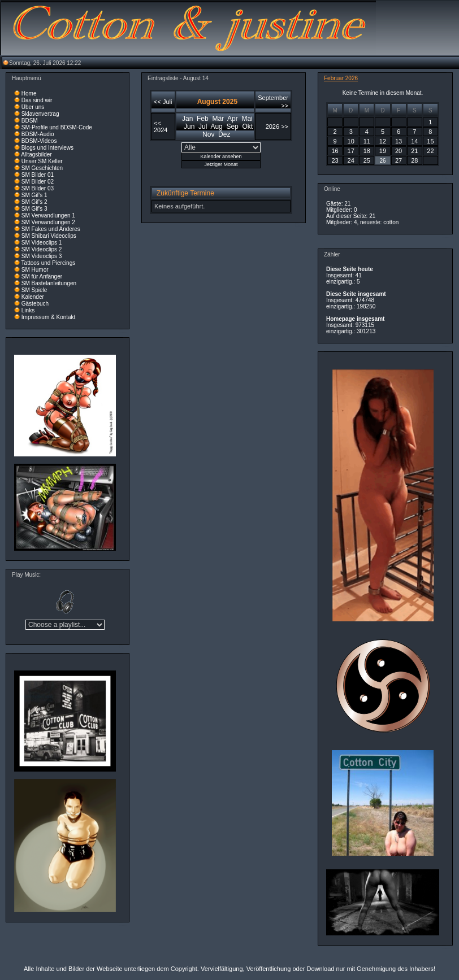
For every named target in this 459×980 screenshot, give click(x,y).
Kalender (33, 297)
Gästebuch (35, 304)
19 (383, 151)
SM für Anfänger (42, 276)
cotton (391, 222)
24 (351, 160)
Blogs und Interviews (47, 148)
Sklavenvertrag (40, 114)
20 (399, 151)
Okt (247, 127)
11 (367, 141)
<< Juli (163, 102)
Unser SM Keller (42, 161)
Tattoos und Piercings (49, 263)
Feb (203, 119)
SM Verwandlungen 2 (48, 222)
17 (351, 151)
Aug (216, 127)
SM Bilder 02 (38, 182)
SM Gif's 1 (34, 195)
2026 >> (277, 127)
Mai (247, 119)
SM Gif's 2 (34, 202)
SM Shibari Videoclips (49, 236)
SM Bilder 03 (38, 188)
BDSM (30, 121)
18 (367, 151)
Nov (208, 134)
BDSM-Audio (38, 134)
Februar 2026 (341, 78)
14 (414, 141)
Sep (232, 127)
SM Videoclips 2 (42, 249)
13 (399, 141)
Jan (187, 119)
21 (414, 151)
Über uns (33, 107)
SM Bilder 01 (38, 175)
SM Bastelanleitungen (49, 283)
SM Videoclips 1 (42, 243)
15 (430, 141)
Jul (203, 127)
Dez (224, 134)
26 (382, 161)
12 (383, 141)
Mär (218, 119)
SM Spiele (34, 290)
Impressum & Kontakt (49, 317)
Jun (189, 127)
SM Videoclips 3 (42, 256)
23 (335, 160)
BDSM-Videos (39, 141)
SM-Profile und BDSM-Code (57, 127)
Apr (233, 119)
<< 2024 (161, 127)
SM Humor (35, 270)
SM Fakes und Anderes (51, 229)
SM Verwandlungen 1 (48, 215)
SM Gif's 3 (34, 209)
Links (28, 310)
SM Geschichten (42, 168)
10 (351, 141)
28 (414, 160)
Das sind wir (37, 100)
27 (399, 160)
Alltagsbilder (36, 154)
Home (29, 93)
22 (430, 151)
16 (335, 151)
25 (367, 160)
